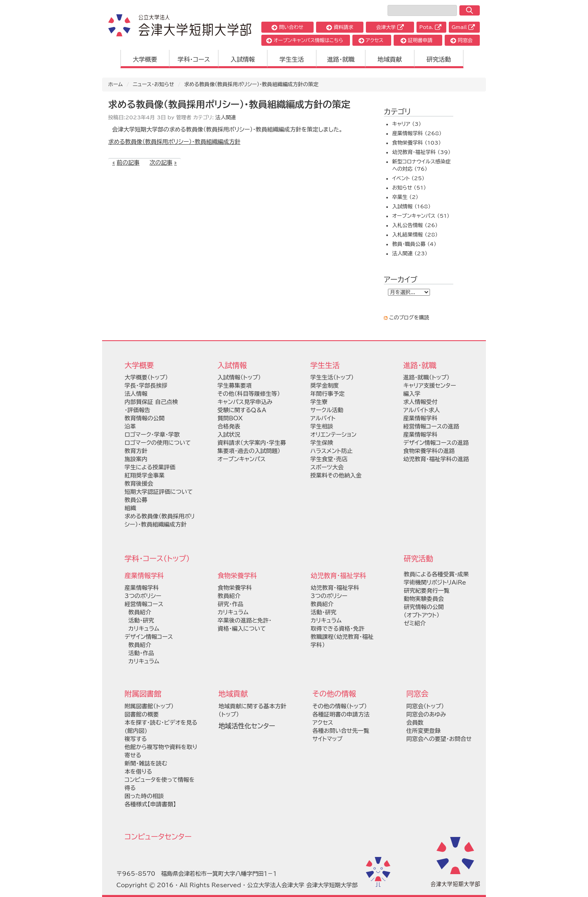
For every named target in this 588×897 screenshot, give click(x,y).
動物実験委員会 (424, 599)
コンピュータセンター (158, 837)
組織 (130, 508)
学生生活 (292, 59)
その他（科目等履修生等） (249, 394)
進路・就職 (341, 59)
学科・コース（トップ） (157, 558)
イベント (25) (408, 178)
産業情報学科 (142, 588)
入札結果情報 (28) (415, 235)
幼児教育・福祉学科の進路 (436, 459)
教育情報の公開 (145, 418)
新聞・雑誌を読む (146, 763)
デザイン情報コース (149, 637)
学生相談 (322, 426)
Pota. (430, 27)
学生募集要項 (235, 386)
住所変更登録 (423, 731)
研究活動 (439, 59)
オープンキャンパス (242, 459)
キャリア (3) (406, 124)
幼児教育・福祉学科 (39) (421, 152)
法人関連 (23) (410, 253)
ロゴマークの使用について (158, 443)
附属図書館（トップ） (149, 706)
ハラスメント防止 (332, 451)
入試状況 (229, 435)
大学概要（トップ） (146, 377)
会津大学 (390, 27)
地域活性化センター (247, 726)
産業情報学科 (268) (417, 133)
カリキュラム (142, 629)
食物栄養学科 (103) (416, 143)
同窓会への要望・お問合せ (439, 739)
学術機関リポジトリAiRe (435, 582)
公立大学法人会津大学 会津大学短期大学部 (302, 885)
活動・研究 (139, 620)
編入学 (412, 394)
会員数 (415, 723)
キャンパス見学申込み (245, 402)
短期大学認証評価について (159, 492)
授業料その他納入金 (336, 475)
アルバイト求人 (422, 410)
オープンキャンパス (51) (421, 216)
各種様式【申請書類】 (150, 804)
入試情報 (243, 59)
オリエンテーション (333, 435)
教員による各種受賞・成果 (436, 574)
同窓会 (461, 40)
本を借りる (138, 772)
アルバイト (323, 418)
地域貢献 (390, 59)
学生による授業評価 (150, 467)
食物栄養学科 (235, 588)
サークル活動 (327, 410)
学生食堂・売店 (329, 459)
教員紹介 (138, 612)
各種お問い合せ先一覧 (341, 731)
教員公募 (136, 500)
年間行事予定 (327, 394)
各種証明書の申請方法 (341, 714)
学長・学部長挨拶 (146, 386)
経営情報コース (144, 604)
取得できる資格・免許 (338, 629)
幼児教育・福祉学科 (335, 588)
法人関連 (226, 117)
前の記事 (128, 163)
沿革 (130, 426)
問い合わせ (287, 27)
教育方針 (136, 451)
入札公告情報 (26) (415, 225)
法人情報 (136, 394)
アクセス (371, 40)
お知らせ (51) (409, 188)
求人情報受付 (421, 402)
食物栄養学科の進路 (429, 451)
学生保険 (322, 443)
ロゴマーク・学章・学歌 (152, 435)
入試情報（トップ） (239, 377)
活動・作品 (139, 653)
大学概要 (145, 59)
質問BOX (230, 418)
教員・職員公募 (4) (414, 244)
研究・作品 (231, 604)
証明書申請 (416, 40)
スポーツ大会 (327, 467)
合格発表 (229, 426)
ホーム (116, 84)
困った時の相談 (144, 796)
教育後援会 (139, 484)
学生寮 (319, 402)
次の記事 (161, 163)
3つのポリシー (143, 596)
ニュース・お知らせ (153, 84)
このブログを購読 (409, 318)
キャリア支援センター (430, 386)
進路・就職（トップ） (427, 377)
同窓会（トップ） (425, 706)
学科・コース (194, 59)
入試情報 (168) (411, 206)
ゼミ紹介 (415, 623)
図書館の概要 (142, 714)
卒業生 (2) (405, 197)
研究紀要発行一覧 (427, 591)
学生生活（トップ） (332, 377)
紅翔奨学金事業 (145, 475)
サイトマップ (327, 739)
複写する (136, 739)
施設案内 (136, 459)
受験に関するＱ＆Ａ (242, 410)
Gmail (463, 27)
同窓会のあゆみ (426, 714)
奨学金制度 (325, 386)
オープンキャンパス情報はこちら (305, 40)
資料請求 (340, 27)
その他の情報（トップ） (340, 706)
